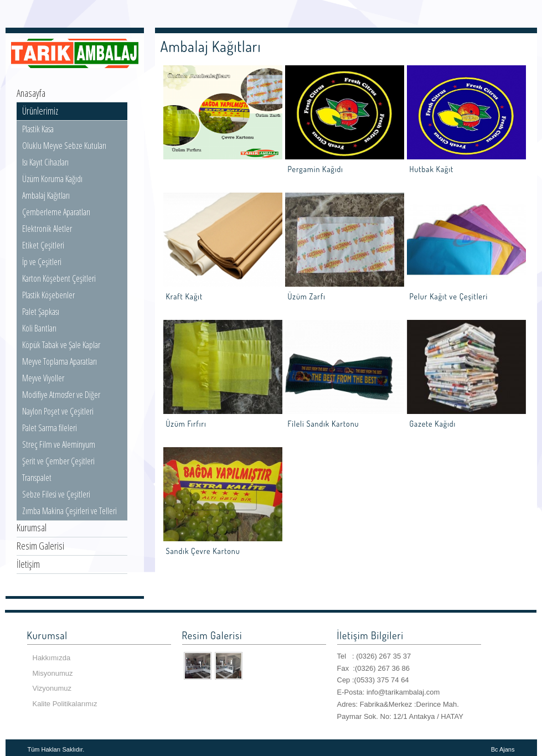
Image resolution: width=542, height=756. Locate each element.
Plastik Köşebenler (48, 295)
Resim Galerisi (40, 546)
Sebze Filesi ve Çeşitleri (56, 494)
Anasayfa (31, 93)
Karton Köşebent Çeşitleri (59, 278)
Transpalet (37, 478)
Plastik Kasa (38, 129)
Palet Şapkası (41, 312)
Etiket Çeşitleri (43, 245)
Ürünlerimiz (40, 111)
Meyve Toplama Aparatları (60, 361)
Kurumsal (32, 527)
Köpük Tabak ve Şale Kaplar (61, 345)
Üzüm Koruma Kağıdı (52, 179)
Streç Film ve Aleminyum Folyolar (59, 451)
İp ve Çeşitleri (42, 262)
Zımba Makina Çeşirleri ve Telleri (69, 511)
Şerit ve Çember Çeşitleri (58, 461)
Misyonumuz (53, 673)
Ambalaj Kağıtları (46, 195)
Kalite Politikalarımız (65, 704)
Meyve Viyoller (43, 378)
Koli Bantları (39, 328)
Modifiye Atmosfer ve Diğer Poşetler (61, 401)
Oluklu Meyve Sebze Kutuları (64, 146)
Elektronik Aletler (47, 229)
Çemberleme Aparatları (56, 212)
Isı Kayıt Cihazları (45, 162)
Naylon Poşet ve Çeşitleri (58, 411)
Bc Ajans (503, 749)
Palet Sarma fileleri (50, 428)
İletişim (28, 564)
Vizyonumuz (52, 688)
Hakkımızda (52, 658)
